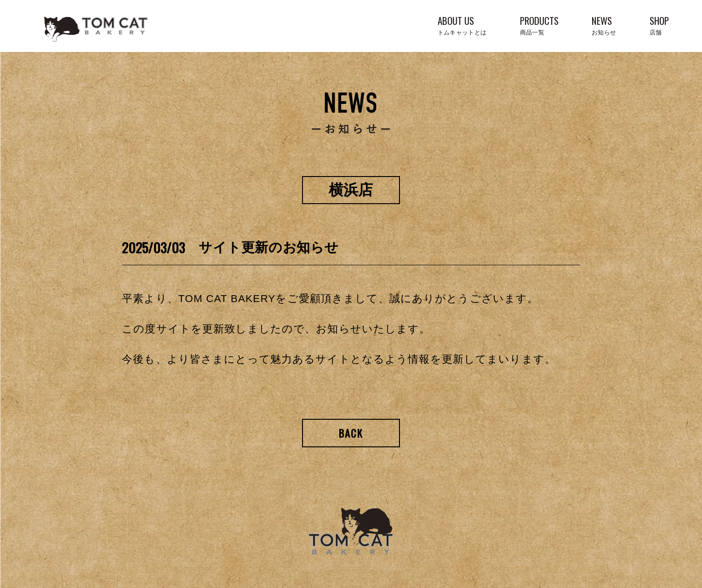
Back (351, 433)
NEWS (604, 25)
